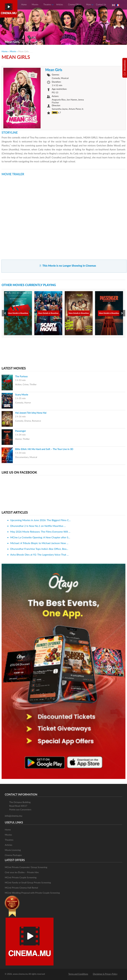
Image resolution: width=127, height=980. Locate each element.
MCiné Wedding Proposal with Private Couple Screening (32, 893)
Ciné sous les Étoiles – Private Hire (22, 872)
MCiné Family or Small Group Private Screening (28, 882)
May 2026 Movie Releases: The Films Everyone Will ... (40, 532)
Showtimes (125, 65)
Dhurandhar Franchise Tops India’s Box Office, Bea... (39, 549)
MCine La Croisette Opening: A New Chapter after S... (40, 537)
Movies (35, 4)
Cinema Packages (13, 855)
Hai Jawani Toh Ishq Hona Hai (31, 413)
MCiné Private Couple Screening (21, 877)
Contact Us (101, 4)
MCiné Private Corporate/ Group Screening (26, 867)
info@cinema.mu (13, 816)
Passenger (21, 431)
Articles (60, 4)
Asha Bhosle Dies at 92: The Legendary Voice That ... (39, 554)
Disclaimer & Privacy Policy (105, 974)
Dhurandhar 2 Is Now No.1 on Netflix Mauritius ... (38, 526)
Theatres (47, 4)
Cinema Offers (75, 4)
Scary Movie (22, 394)
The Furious (21, 376)
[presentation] (5, 313)
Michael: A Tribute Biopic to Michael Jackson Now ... (39, 543)
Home (24, 4)
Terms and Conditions (78, 974)
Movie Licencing (13, 850)
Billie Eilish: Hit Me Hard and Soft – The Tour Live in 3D (44, 449)
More (89, 4)
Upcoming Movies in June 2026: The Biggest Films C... (40, 520)
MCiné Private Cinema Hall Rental (21, 888)
